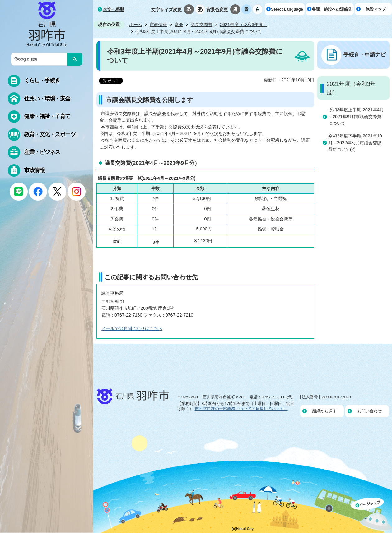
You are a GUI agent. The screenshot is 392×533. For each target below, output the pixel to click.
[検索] (41, 59)
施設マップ (376, 9)
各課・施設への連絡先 (332, 9)
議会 (179, 25)
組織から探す (324, 411)
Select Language (287, 9)
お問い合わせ (370, 411)
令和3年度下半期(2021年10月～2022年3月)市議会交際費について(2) (355, 143)
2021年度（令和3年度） (244, 25)
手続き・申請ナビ (365, 54)
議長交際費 (202, 25)
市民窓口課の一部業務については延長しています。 (241, 409)
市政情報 (158, 25)
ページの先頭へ (371, 515)
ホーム (136, 25)
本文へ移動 (114, 9)
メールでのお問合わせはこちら (132, 328)
